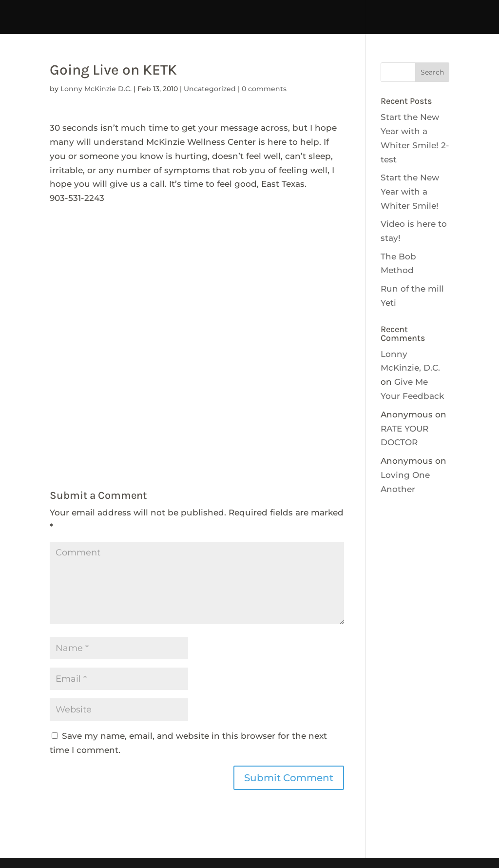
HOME (58, 11)
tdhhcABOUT (274, 11)
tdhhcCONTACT (349, 11)
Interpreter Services (190, 11)
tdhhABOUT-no (351, 25)
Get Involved (143, 25)
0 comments (264, 89)
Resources (282, 25)
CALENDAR (419, 11)
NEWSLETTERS (215, 25)
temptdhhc (109, 11)
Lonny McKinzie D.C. (96, 89)
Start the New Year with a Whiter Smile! (410, 192)
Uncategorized (210, 89)
